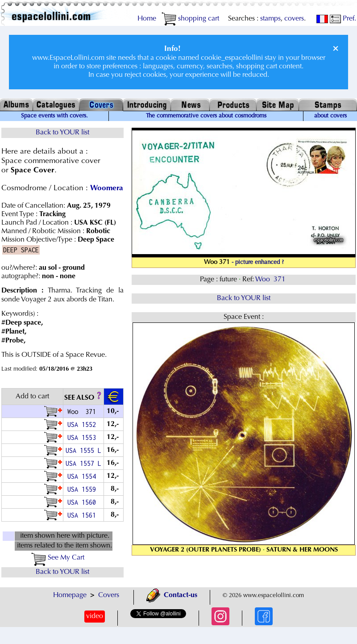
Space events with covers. (54, 116)
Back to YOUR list (62, 133)
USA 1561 (83, 515)
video (95, 616)
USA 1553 (83, 437)
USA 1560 (83, 502)
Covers (109, 595)
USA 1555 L (83, 450)
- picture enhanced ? (258, 263)
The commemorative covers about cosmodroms (206, 116)
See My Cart (58, 558)
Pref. (343, 19)
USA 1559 (83, 489)
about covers (330, 116)
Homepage (70, 595)
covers (294, 19)
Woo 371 (271, 280)
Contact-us (172, 595)
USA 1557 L (83, 463)
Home (147, 19)
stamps (270, 19)
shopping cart (190, 19)
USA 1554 (83, 476)
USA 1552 (83, 424)
